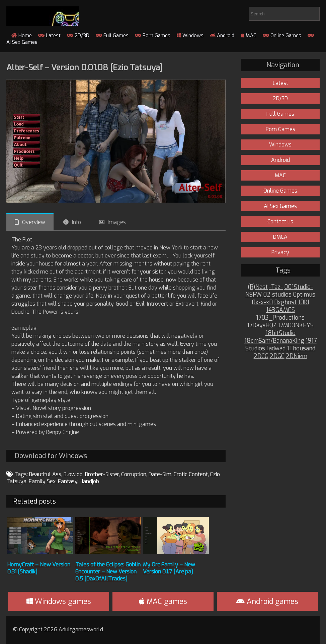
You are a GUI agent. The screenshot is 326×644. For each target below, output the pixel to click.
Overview (34, 222)
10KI (303, 302)
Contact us (280, 222)
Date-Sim (160, 474)
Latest (49, 35)
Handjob (89, 481)
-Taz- (276, 287)
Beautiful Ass (45, 474)
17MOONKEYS (296, 326)
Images (117, 222)
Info (76, 222)
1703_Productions (280, 318)
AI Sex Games (280, 206)
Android (222, 35)
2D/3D (78, 35)
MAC (249, 35)
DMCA (280, 237)
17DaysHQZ (262, 326)
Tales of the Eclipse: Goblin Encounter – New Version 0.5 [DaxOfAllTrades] (108, 572)
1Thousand (301, 349)
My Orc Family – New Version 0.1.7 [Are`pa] (169, 568)
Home (22, 35)
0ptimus (304, 295)
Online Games (282, 35)
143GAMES (280, 310)
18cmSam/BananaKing (274, 341)
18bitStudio (280, 333)
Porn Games (153, 35)
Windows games (59, 601)
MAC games (163, 601)
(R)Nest (258, 287)
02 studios (277, 295)
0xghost (285, 302)
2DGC (277, 356)
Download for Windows (51, 456)
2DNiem (297, 356)
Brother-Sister (102, 474)
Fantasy (68, 481)
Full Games (112, 35)
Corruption (134, 474)
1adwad (276, 349)
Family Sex (42, 481)
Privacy (280, 252)
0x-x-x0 (262, 302)
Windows (190, 35)
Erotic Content (191, 474)
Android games (267, 601)
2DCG (261, 356)
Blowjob (73, 474)
